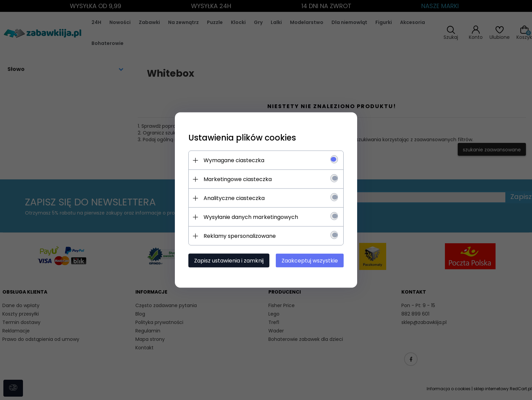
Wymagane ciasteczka (234, 160)
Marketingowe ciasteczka (238, 179)
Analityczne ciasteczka (234, 198)
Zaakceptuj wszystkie (310, 261)
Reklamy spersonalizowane (240, 236)
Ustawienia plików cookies (242, 138)
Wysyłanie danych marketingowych (251, 217)
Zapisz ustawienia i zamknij (229, 261)
